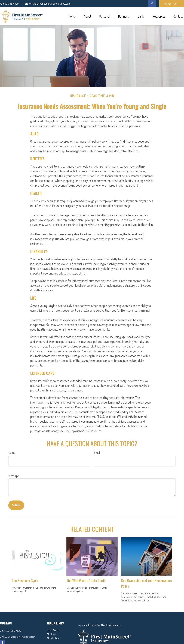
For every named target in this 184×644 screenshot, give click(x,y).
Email (97, 452)
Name (12, 452)
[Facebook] (152, 4)
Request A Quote (172, 4)
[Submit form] (16, 505)
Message (14, 476)
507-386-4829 (14, 631)
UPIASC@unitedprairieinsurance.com (18, 637)
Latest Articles (53, 630)
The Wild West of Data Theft (86, 580)
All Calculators (54, 638)
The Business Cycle (25, 580)
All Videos (52, 634)
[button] (72, 16)
